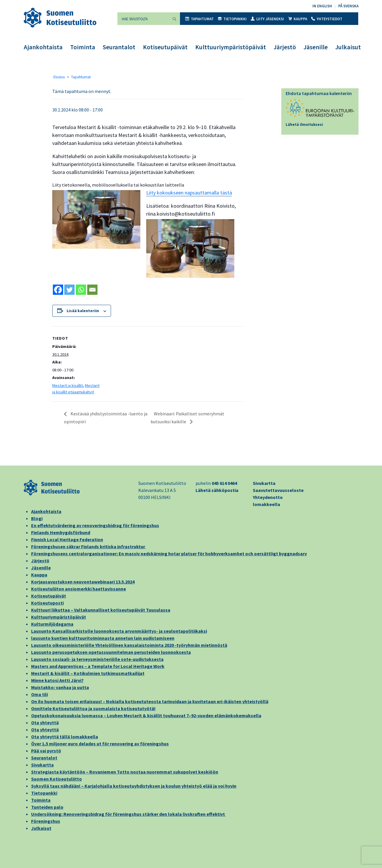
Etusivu (59, 77)
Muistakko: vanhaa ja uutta (60, 687)
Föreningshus (46, 821)
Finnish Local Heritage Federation (67, 539)
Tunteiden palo (47, 807)
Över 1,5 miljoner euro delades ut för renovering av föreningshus (100, 744)
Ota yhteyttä (45, 723)
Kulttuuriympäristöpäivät (231, 47)
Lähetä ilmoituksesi (304, 125)
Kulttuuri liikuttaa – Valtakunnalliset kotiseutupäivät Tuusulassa (101, 610)
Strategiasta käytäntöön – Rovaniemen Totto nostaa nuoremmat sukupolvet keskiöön (125, 772)
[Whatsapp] (81, 290)
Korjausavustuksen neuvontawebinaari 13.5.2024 (83, 582)
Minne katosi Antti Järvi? (57, 680)
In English (322, 6)
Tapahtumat (200, 19)
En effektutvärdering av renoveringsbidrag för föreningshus (95, 525)
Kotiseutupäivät (165, 47)
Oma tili (39, 694)
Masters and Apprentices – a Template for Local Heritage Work (98, 666)
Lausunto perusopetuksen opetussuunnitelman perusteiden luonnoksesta (111, 652)
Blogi (37, 518)
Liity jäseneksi (267, 19)
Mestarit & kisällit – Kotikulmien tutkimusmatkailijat (88, 673)
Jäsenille (316, 47)
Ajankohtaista (43, 47)
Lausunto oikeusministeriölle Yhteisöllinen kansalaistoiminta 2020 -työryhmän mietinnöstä (129, 645)
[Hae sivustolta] (143, 19)
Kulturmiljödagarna (52, 624)
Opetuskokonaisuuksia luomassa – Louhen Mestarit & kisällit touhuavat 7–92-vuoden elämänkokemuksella (146, 715)
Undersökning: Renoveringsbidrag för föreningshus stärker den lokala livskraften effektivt (128, 814)
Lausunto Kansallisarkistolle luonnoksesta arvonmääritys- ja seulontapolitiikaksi (119, 631)
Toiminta (83, 47)
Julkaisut (348, 47)
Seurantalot (119, 47)
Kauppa (298, 19)
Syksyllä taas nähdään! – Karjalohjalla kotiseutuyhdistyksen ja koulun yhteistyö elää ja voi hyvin (134, 786)
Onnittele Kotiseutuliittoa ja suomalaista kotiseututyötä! (93, 708)
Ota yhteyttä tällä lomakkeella (65, 737)
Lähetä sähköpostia (217, 490)
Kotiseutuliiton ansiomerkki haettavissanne (79, 589)
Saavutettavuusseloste (278, 490)
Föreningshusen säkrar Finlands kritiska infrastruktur (89, 546)
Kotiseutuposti (47, 603)
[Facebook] (58, 290)
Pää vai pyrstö (46, 751)
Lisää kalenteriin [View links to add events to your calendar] (83, 311)
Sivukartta (264, 483)
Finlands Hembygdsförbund (61, 532)
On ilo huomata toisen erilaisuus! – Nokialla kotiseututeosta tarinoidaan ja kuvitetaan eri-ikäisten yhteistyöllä (150, 701)
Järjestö (285, 47)
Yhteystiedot (327, 19)
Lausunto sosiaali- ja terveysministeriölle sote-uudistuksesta (97, 659)
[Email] (92, 290)
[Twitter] (69, 290)
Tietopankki (232, 19)
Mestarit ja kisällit (68, 385)
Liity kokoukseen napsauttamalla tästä (189, 193)
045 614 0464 (224, 483)
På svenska (348, 6)
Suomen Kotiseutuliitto (57, 779)
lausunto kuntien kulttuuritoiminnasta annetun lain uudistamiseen (103, 638)
